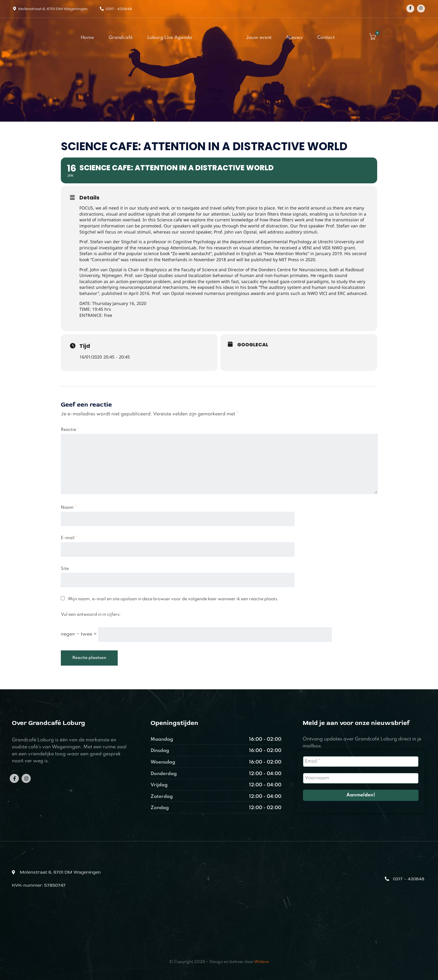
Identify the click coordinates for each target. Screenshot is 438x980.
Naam (69, 507)
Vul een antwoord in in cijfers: (91, 615)
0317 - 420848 (119, 9)
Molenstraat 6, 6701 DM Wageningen (53, 9)
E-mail (69, 538)
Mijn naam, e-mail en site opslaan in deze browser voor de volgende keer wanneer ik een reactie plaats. (173, 599)
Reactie (70, 430)
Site (65, 569)
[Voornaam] (361, 778)
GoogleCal (253, 345)
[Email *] (361, 762)
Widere (262, 962)
